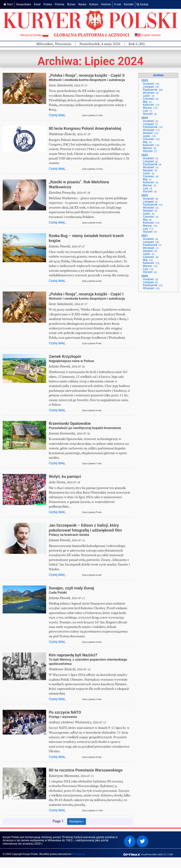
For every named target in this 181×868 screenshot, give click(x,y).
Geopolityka (23, 4)
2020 (145, 276)
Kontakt (129, 4)
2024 (145, 118)
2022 (145, 195)
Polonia (60, 4)
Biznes (71, 4)
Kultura (94, 4)
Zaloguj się (79, 854)
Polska (48, 4)
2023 (145, 155)
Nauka (82, 4)
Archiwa (158, 75)
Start (8, 4)
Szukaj (142, 4)
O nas (117, 4)
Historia (106, 4)
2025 (145, 81)
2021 (145, 236)
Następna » (77, 821)
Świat (37, 4)
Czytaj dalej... (58, 115)
